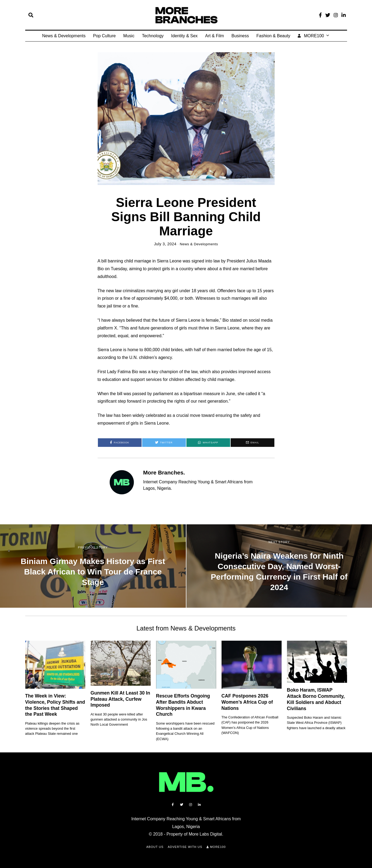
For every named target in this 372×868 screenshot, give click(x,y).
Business (240, 36)
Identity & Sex (184, 36)
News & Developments (64, 36)
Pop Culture (104, 36)
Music (129, 36)
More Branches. (164, 472)
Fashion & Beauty (273, 36)
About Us (155, 847)
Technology (153, 36)
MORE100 (311, 36)
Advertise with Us (185, 847)
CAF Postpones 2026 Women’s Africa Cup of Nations (247, 702)
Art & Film (215, 36)
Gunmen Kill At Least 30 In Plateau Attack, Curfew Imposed (120, 699)
